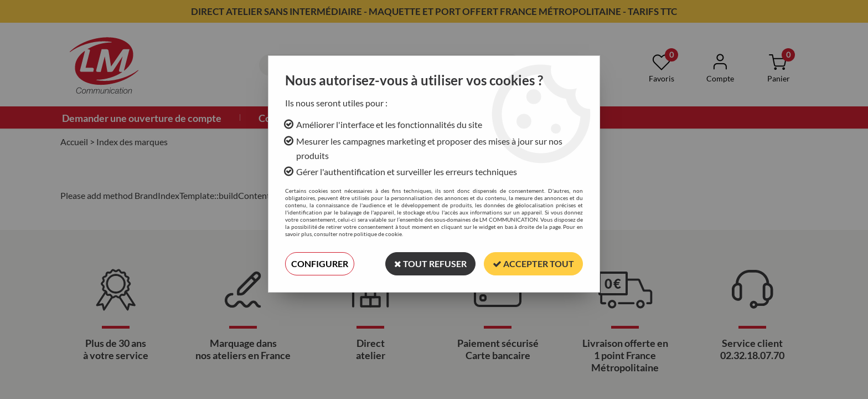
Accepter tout (533, 264)
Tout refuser (430, 264)
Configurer (320, 264)
